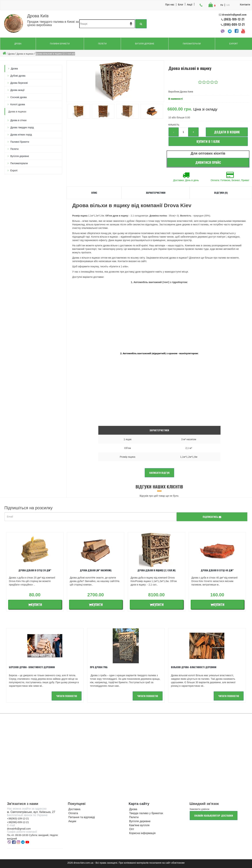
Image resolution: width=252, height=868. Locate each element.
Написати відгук (159, 473)
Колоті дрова (18, 104)
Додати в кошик (227, 132)
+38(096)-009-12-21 (18, 822)
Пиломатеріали (192, 44)
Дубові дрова (18, 76)
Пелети (102, 44)
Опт (132, 829)
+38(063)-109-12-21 (18, 819)
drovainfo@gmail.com (19, 829)
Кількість (174, 125)
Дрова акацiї (17, 90)
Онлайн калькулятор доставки (214, 815)
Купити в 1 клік (208, 141)
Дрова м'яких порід (21, 135)
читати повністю (67, 696)
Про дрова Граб (99, 667)
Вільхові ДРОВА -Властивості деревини (194, 667)
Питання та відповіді (82, 817)
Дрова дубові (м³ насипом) (96, 570)
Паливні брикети (60, 44)
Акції (190, 4)
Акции (72, 821)
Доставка (74, 809)
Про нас (170, 5)
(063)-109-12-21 (234, 19)
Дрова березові (19, 83)
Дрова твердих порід (22, 127)
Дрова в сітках (18, 120)
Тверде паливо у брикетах (146, 813)
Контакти (245, 5)
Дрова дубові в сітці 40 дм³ (217, 570)
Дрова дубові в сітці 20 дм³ (35, 570)
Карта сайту (139, 804)
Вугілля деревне (145, 44)
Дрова (18, 44)
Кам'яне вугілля (139, 825)
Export (234, 44)
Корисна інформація (142, 833)
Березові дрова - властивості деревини (32, 667)
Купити (35, 605)
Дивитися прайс (208, 162)
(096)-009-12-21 (234, 24)
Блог (181, 4)
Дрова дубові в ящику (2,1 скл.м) (156, 570)
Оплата (73, 813)
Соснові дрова (19, 97)
